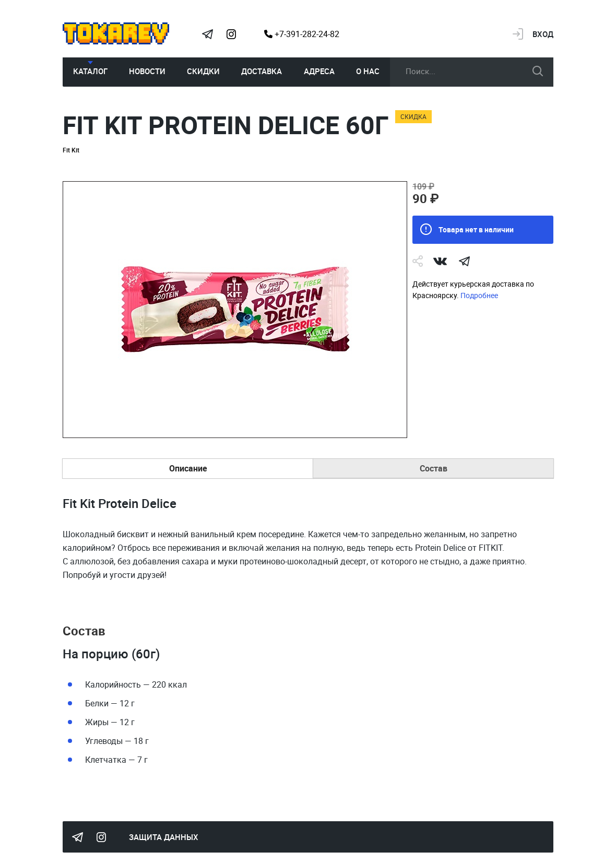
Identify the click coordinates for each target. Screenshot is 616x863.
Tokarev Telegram (207, 34)
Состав (434, 468)
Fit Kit (71, 150)
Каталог (90, 71)
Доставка (262, 71)
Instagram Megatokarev (231, 34)
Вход (543, 34)
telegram (464, 261)
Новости (147, 71)
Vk (440, 261)
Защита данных (164, 837)
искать (538, 71)
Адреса (319, 71)
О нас (368, 71)
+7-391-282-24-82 (302, 34)
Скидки (203, 71)
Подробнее (479, 295)
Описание (188, 468)
